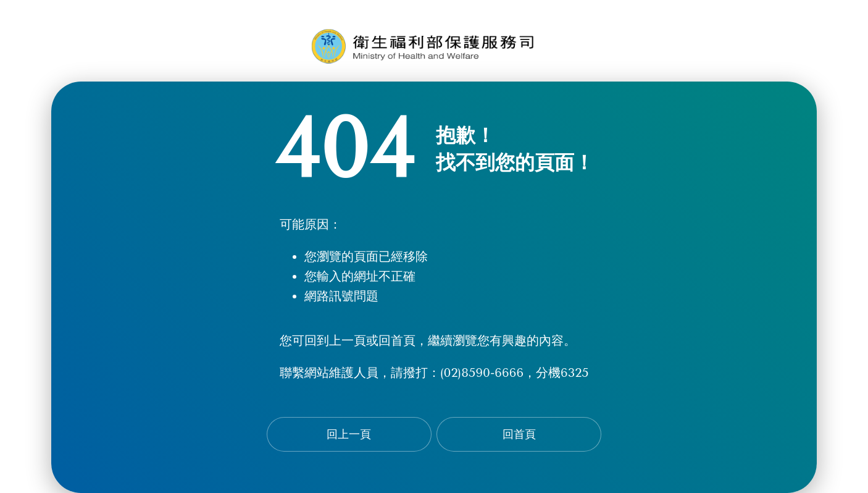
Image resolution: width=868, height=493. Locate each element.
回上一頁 (349, 434)
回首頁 (519, 434)
